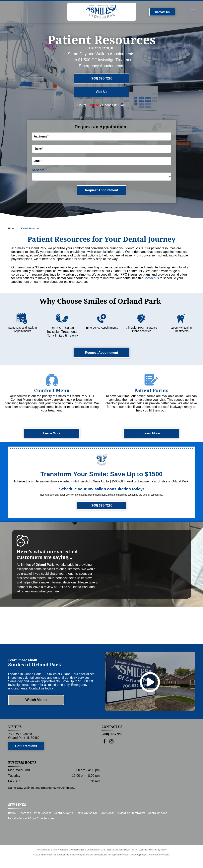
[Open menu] (193, 12)
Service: (38, 170)
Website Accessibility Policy (153, 862)
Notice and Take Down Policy (122, 862)
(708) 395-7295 (112, 747)
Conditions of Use (96, 862)
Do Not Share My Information (69, 862)
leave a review (43, 587)
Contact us (151, 278)
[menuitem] (13, 826)
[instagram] (111, 755)
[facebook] (104, 755)
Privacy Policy (43, 862)
